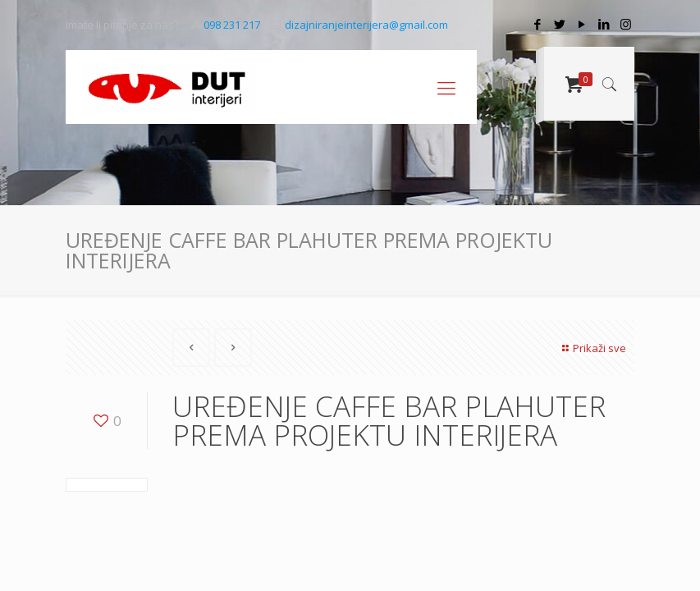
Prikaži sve (592, 348)
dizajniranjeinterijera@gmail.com (366, 25)
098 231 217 (232, 25)
